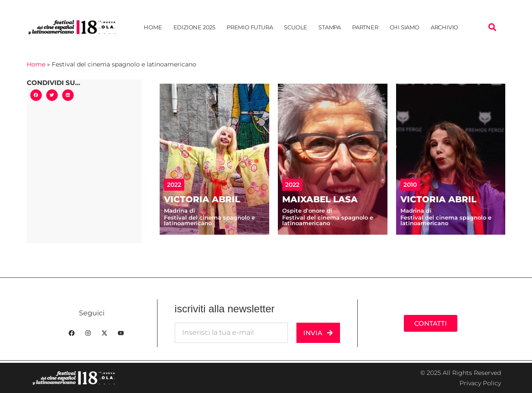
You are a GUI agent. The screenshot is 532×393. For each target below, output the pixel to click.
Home (153, 27)
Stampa (330, 27)
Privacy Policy (480, 383)
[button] (493, 27)
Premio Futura (250, 27)
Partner (365, 27)
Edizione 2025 (194, 27)
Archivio (444, 27)
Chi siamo (405, 27)
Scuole (296, 27)
